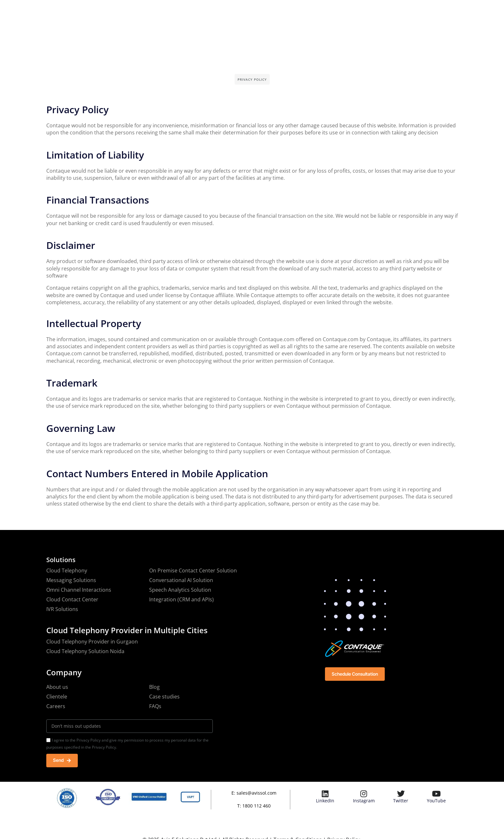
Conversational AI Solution (181, 580)
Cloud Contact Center (72, 599)
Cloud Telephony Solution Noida (85, 651)
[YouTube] (436, 795)
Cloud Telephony (67, 570)
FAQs (155, 706)
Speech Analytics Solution (180, 590)
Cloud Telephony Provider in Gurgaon (92, 642)
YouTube (436, 802)
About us (57, 687)
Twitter (401, 802)
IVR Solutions (62, 609)
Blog (154, 687)
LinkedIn (325, 802)
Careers (56, 706)
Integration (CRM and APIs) (181, 599)
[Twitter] (401, 795)
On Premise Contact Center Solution (193, 570)
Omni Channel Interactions (79, 590)
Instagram (364, 802)
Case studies (164, 697)
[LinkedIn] (325, 795)
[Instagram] (364, 795)
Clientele (57, 697)
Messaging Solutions (71, 580)
